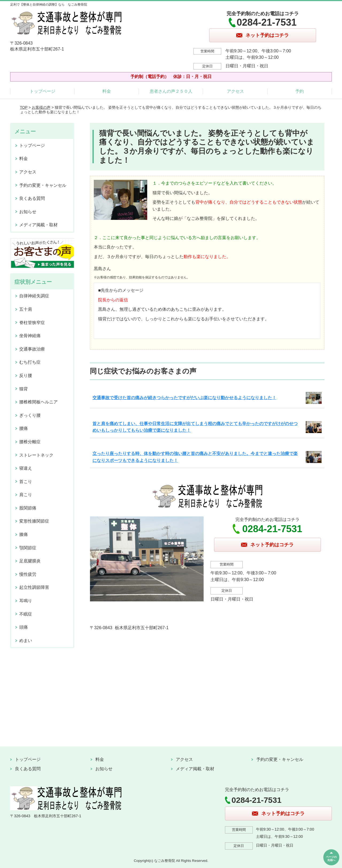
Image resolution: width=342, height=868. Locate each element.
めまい (26, 641)
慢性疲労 (28, 574)
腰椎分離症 (30, 442)
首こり (26, 482)
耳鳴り (26, 601)
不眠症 (26, 614)
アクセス (235, 91)
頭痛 (24, 627)
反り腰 (26, 375)
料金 (107, 91)
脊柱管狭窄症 (32, 323)
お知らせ (28, 212)
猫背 (24, 389)
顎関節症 (28, 548)
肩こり (26, 495)
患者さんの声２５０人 (171, 91)
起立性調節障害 (34, 587)
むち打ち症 (30, 362)
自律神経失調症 (34, 296)
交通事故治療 (32, 349)
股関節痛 (28, 508)
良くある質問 (32, 198)
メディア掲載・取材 (38, 225)
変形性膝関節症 (34, 521)
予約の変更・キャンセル (43, 185)
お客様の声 (41, 107)
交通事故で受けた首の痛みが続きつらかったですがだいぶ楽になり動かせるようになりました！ (184, 398)
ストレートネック (36, 455)
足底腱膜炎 (30, 561)
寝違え (26, 468)
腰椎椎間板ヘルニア (38, 402)
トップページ (42, 91)
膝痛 (24, 534)
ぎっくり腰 (30, 415)
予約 (300, 91)
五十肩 (26, 309)
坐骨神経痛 (30, 336)
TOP (24, 107)
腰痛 (24, 428)
